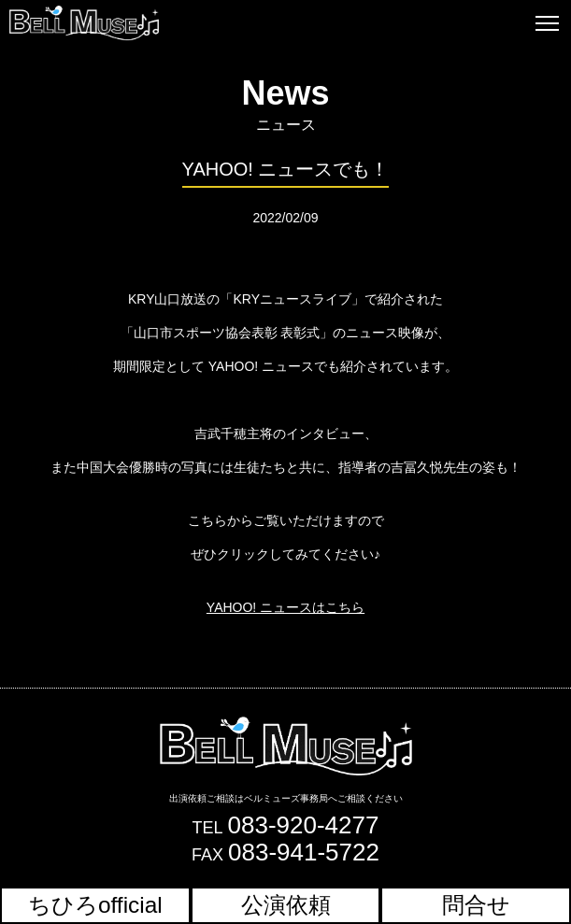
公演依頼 (286, 905)
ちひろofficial (95, 905)
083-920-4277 (304, 825)
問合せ (476, 905)
